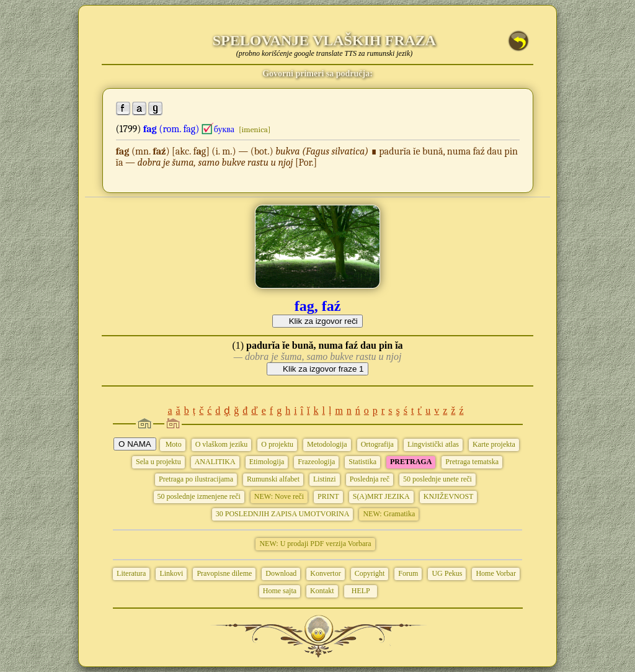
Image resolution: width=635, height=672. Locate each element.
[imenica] (255, 129)
